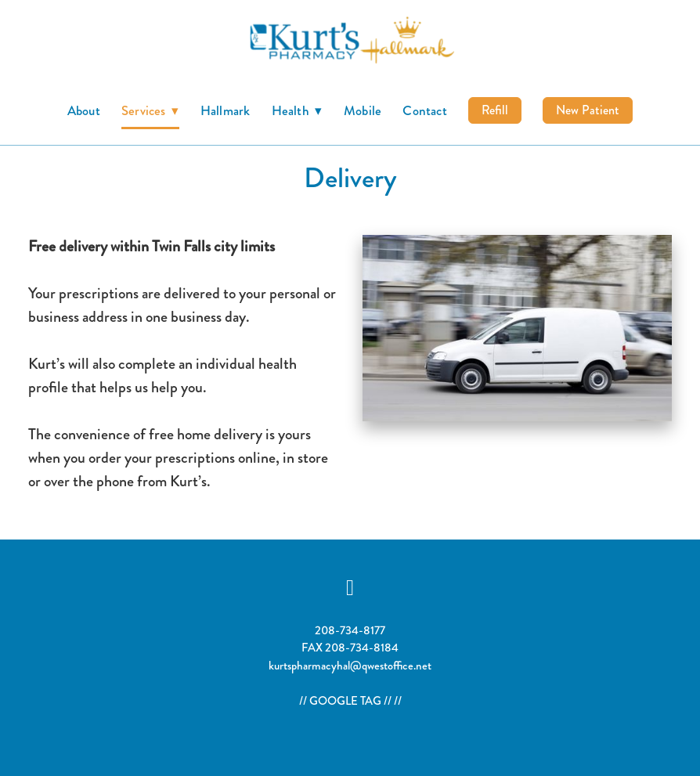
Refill (495, 110)
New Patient (588, 110)
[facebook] (350, 587)
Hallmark (226, 110)
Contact (425, 110)
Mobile (363, 110)
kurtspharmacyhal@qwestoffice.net (350, 666)
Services (150, 110)
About (84, 110)
